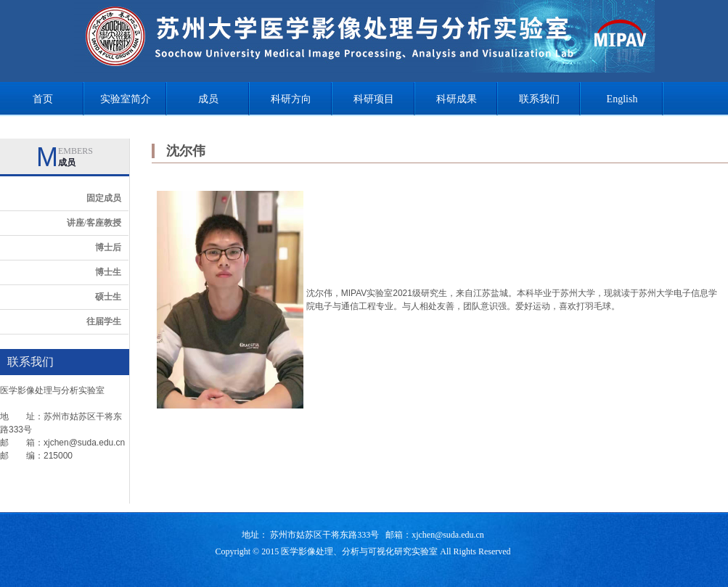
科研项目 (374, 99)
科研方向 (291, 99)
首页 (43, 99)
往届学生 (104, 321)
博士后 (108, 247)
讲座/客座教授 (94, 223)
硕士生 (108, 297)
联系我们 (539, 99)
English (622, 99)
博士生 (108, 272)
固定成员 (104, 198)
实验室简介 (126, 99)
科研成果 (457, 99)
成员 (208, 99)
